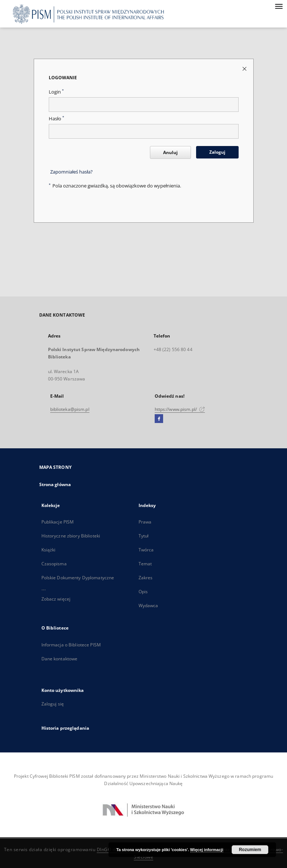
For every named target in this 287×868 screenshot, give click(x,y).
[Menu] (279, 6)
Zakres (146, 578)
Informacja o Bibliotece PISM (71, 645)
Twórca (146, 550)
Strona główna (55, 484)
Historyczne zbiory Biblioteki (71, 536)
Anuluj (170, 152)
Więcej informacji (207, 850)
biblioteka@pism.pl (70, 409)
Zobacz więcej (56, 599)
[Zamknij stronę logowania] (245, 68)
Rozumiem (250, 850)
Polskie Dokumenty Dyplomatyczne (78, 578)
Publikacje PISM (58, 522)
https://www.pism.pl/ (180, 409)
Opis (143, 592)
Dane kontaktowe (60, 659)
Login (56, 92)
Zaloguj (217, 152)
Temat (145, 564)
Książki (49, 550)
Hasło (56, 119)
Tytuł (144, 536)
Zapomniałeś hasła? (71, 172)
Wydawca (148, 606)
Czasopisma (54, 564)
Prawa (145, 522)
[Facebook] (159, 419)
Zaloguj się (53, 704)
